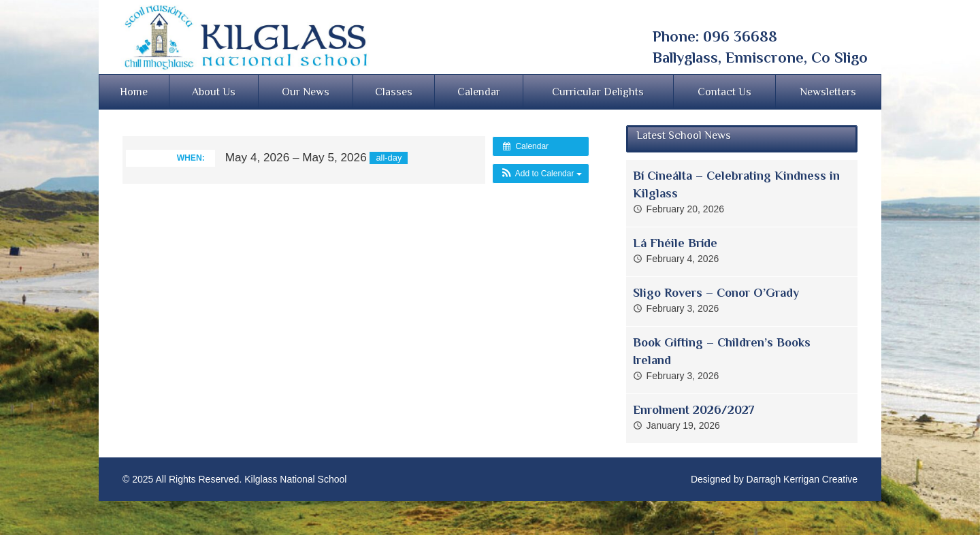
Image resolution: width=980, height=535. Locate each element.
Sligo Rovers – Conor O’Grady (716, 293)
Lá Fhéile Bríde (675, 243)
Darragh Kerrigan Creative (802, 479)
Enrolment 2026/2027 (694, 410)
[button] (541, 174)
